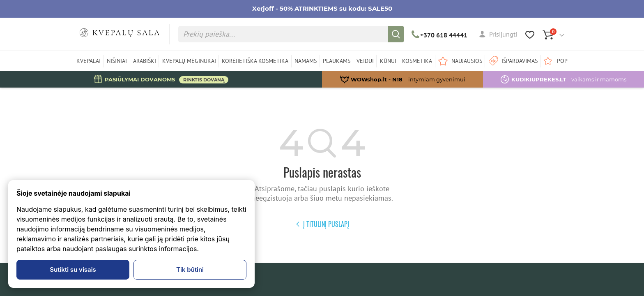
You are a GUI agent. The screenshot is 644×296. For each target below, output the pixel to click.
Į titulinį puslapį (322, 224)
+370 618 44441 (440, 35)
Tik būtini (190, 269)
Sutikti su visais (73, 269)
